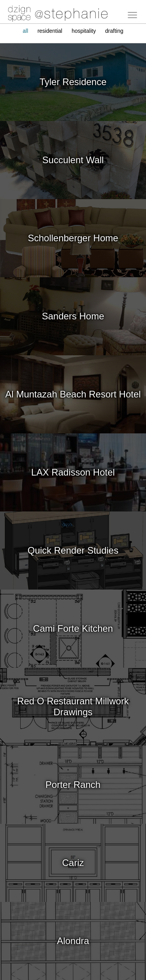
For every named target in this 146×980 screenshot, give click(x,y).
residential (50, 31)
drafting (114, 31)
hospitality (84, 31)
